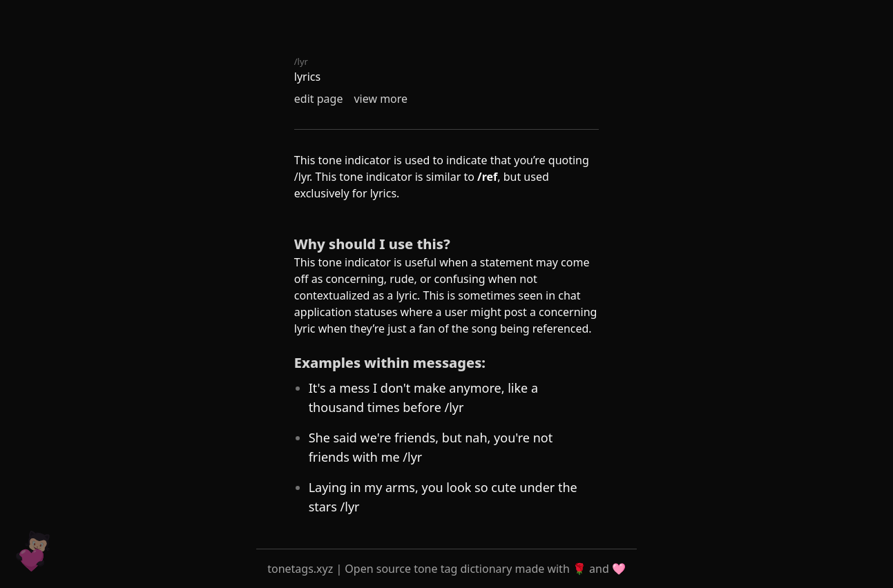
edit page (319, 99)
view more (381, 99)
